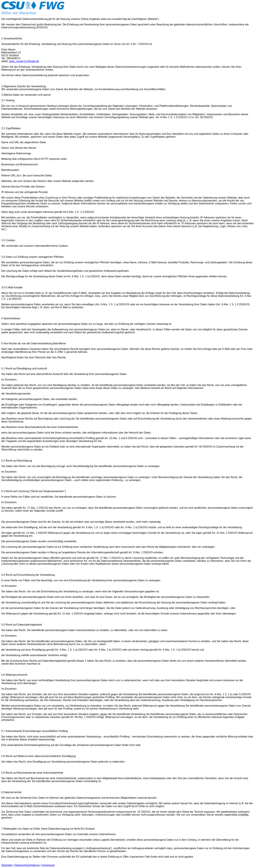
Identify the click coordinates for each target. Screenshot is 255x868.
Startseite (7, 865)
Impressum (48, 865)
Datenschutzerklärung (27, 865)
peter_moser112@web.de (24, 61)
